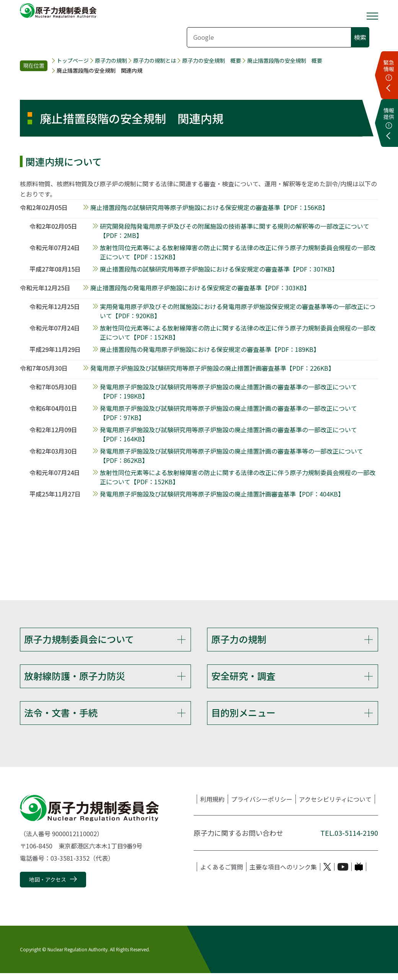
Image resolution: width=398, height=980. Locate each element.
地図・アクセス (48, 886)
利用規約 (212, 806)
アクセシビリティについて (335, 806)
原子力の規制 (111, 61)
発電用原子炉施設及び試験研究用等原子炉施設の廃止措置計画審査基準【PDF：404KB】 (222, 494)
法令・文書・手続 (61, 717)
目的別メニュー (243, 717)
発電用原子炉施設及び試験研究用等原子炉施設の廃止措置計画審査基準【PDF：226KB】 (212, 368)
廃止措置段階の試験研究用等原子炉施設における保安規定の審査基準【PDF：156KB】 (209, 207)
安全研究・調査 (243, 678)
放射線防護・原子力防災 (75, 678)
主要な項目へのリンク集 (283, 874)
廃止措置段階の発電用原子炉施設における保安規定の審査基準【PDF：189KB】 (210, 349)
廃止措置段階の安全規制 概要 (285, 61)
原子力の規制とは (155, 61)
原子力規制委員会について (79, 639)
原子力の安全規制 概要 (212, 61)
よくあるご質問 (222, 874)
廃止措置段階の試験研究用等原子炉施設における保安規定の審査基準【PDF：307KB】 (219, 269)
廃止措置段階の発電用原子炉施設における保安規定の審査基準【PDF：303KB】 (200, 288)
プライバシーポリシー (262, 806)
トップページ (73, 61)
